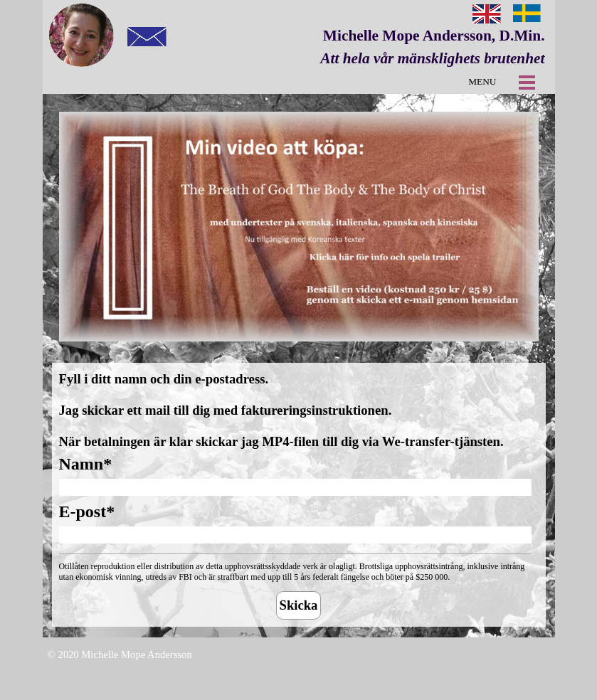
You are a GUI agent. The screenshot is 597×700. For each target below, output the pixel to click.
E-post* (87, 511)
